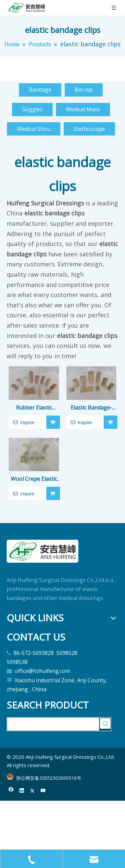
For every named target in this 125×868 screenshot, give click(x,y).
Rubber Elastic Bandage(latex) (34, 408)
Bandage (40, 90)
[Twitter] (32, 791)
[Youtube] (43, 791)
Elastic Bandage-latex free (91, 408)
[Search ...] (53, 724)
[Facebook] (11, 791)
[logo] (43, 551)
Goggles (32, 109)
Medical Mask (83, 109)
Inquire (22, 422)
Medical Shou (34, 129)
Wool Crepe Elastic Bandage (34, 479)
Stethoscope (89, 129)
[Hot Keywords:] (105, 723)
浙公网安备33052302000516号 (49, 778)
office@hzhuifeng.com (43, 671)
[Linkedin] (22, 791)
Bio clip (84, 90)
